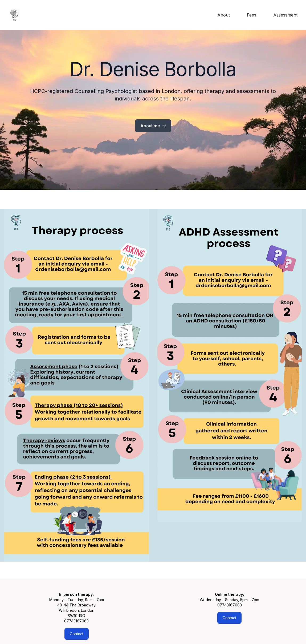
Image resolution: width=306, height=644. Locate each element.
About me (153, 126)
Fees (252, 15)
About (224, 15)
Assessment (285, 15)
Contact (77, 634)
